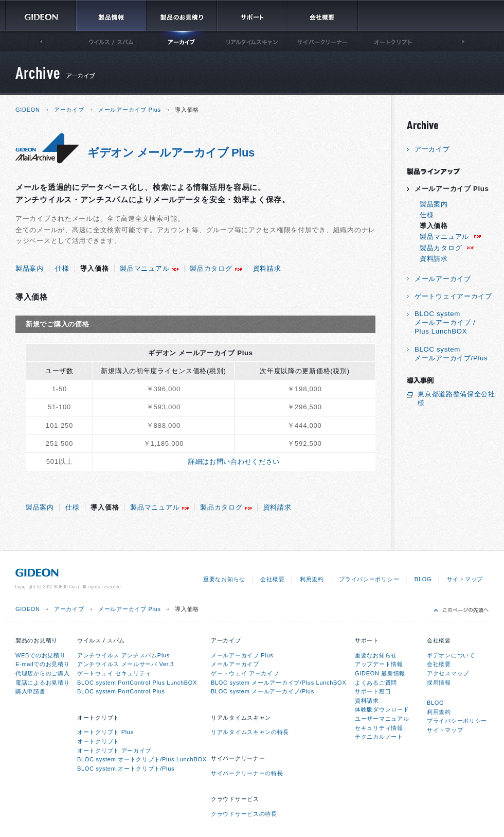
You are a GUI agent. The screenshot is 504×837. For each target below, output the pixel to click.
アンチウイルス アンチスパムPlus (123, 655)
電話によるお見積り (42, 683)
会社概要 (272, 579)
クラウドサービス (235, 799)
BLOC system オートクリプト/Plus (126, 769)
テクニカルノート (379, 737)
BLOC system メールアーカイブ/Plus (263, 691)
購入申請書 (31, 691)
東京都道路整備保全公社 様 (456, 398)
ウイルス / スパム (101, 640)
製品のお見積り (37, 640)
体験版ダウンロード (382, 709)
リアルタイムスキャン (241, 718)
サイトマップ (465, 579)
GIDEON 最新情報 (380, 673)
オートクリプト (98, 718)
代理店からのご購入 (42, 673)
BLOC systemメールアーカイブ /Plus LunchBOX (445, 322)
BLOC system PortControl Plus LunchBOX (137, 683)
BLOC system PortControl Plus (121, 691)
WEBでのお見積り (40, 655)
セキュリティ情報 (379, 728)
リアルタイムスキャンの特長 (250, 732)
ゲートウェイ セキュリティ (114, 673)
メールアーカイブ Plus (130, 110)
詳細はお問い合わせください (234, 461)
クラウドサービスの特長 (244, 814)
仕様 (62, 268)
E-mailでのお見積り (43, 664)
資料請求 (267, 268)
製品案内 (30, 268)
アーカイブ (69, 110)
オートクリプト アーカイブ (114, 751)
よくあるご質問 (376, 683)
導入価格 (94, 268)
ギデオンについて (451, 655)
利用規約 (312, 579)
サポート (367, 640)
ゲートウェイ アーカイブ (245, 673)
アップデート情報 (379, 664)
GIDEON (28, 110)
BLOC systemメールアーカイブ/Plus (451, 354)
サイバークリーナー (238, 758)
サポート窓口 (373, 691)
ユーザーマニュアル (382, 719)
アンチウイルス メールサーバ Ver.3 (125, 664)
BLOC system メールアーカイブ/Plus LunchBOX (278, 683)
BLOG (423, 579)
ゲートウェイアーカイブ (453, 296)
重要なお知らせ (224, 579)
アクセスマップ (448, 673)
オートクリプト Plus (105, 732)
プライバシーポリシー (369, 579)
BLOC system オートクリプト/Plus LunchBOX (142, 759)
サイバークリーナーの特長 (247, 773)
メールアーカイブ (443, 279)
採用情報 (439, 683)
